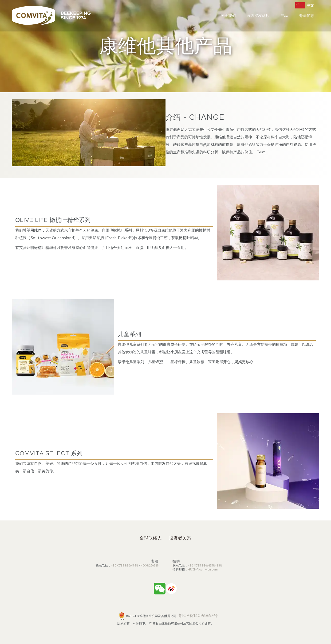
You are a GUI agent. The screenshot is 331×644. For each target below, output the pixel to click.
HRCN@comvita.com (203, 570)
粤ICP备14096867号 (198, 616)
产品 (284, 16)
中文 (305, 5)
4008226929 (150, 566)
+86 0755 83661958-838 (205, 566)
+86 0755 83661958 (125, 566)
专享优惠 (307, 16)
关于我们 (228, 16)
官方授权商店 (258, 16)
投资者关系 (180, 538)
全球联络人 (151, 538)
